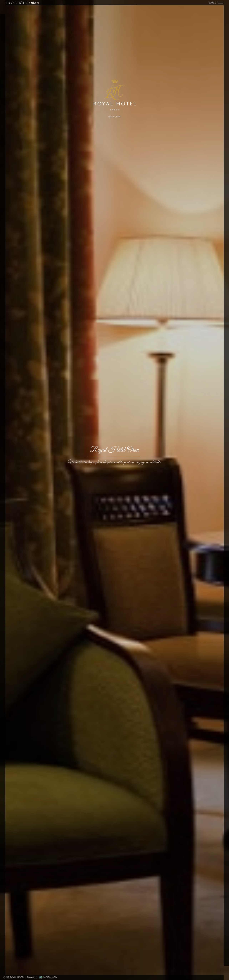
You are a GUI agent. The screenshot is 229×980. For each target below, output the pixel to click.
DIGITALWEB (50, 977)
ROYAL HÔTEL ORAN (22, 3)
